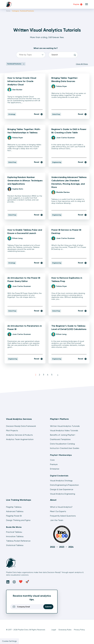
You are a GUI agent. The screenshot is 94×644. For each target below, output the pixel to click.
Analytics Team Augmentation (20, 439)
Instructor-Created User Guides (65, 448)
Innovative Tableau (15, 536)
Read (38, 114)
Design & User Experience (62, 489)
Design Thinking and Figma (18, 520)
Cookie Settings (9, 641)
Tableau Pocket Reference (18, 541)
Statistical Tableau (15, 545)
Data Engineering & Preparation (64, 485)
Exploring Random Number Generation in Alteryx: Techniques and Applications (25, 181)
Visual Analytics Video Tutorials (64, 430)
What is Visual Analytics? (61, 507)
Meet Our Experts (58, 511)
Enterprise (55, 469)
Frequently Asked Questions (63, 516)
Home (8, 11)
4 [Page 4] (48, 375)
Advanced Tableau (15, 511)
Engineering (57, 162)
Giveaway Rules (65, 630)
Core (52, 460)
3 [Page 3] (44, 375)
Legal (54, 630)
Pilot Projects (12, 430)
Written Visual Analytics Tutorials (65, 426)
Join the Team (57, 520)
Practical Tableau (14, 532)
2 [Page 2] (39, 375)
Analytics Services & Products (19, 435)
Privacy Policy (79, 630)
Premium (54, 464)
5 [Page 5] (52, 375)
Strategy (12, 114)
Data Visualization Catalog (62, 444)
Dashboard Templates (60, 439)
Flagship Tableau (14, 507)
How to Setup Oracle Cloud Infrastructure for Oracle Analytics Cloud (22, 81)
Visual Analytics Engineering (63, 494)
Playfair (78, 4)
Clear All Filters (82, 64)
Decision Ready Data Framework (21, 426)
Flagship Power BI (14, 516)
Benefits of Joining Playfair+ (63, 435)
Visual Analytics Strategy (61, 481)
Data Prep (56, 114)
